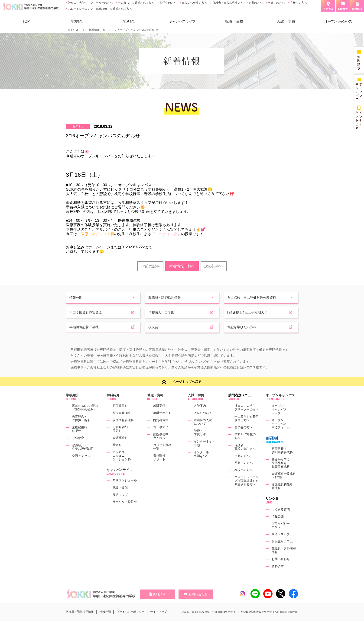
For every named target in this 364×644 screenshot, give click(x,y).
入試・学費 (286, 21)
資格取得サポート (159, 469)
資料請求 (278, 577)
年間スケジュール (125, 492)
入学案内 (200, 417)
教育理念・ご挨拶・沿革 (81, 430)
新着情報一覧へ (182, 266)
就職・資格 (234, 21)
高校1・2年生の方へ (194, 3)
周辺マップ (120, 506)
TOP (26, 21)
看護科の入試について (203, 433)
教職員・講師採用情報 (80, 623)
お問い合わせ (281, 570)
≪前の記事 (150, 266)
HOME (75, 30)
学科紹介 (130, 21)
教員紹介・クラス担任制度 (83, 458)
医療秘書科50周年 (80, 440)
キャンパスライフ (120, 481)
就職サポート (162, 424)
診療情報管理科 (123, 431)
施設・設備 (120, 499)
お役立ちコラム (282, 553)
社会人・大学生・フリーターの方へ (90, 3)
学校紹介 (78, 21)
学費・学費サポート (203, 444)
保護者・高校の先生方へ (227, 3)
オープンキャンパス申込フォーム (281, 435)
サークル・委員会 (125, 513)
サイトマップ (281, 545)
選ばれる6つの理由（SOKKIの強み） (85, 419)
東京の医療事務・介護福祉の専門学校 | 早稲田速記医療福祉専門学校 (233, 623)
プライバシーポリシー (281, 537)
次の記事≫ (214, 266)
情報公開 (278, 528)
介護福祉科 (120, 449)
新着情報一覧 (97, 30)
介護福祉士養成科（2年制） (284, 487)
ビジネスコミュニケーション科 (122, 467)
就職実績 (159, 417)
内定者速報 (161, 431)
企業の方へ (255, 3)
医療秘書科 (120, 417)
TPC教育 (78, 449)
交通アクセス (81, 467)
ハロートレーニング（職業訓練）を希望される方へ (100, 9)
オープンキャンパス (280, 407)
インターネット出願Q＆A (204, 465)
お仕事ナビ (161, 438)
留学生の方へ (167, 3)
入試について (203, 424)
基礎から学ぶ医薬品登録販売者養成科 (281, 474)
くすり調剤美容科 (120, 440)
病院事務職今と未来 (161, 447)
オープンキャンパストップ (279, 421)
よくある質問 (281, 521)
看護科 (117, 456)
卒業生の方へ (276, 3)
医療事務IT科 (122, 424)
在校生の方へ (298, 3)
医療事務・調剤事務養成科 (282, 462)
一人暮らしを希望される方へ (136, 3)
